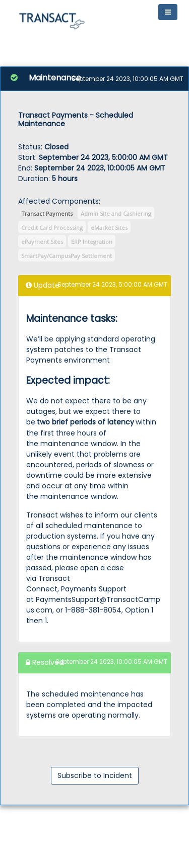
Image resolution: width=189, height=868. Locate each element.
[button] (51, 19)
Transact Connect (48, 584)
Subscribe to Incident (95, 775)
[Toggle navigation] (168, 12)
